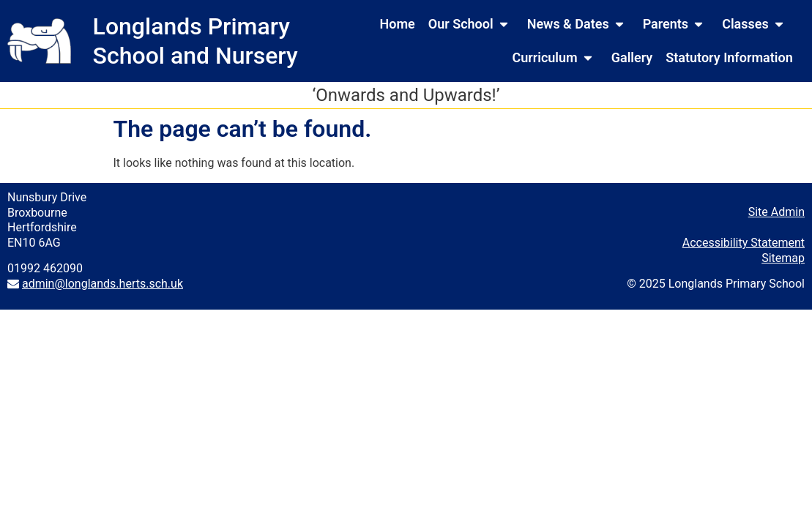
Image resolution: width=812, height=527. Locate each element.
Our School (471, 24)
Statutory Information (729, 57)
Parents (676, 24)
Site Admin (776, 212)
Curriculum (555, 58)
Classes (756, 24)
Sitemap (783, 258)
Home (398, 24)
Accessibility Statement (744, 243)
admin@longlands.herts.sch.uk (103, 284)
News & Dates (578, 24)
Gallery (632, 57)
